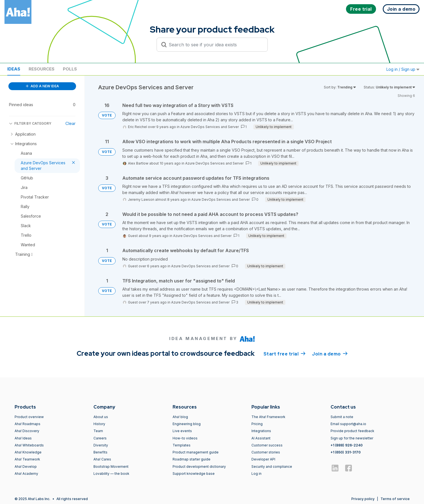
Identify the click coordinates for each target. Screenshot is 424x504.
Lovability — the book (111, 474)
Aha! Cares (102, 459)
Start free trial (285, 354)
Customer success (267, 445)
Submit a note (342, 417)
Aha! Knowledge (28, 452)
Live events (182, 431)
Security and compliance (272, 467)
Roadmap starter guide (192, 459)
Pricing (257, 424)
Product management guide (196, 452)
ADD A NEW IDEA (42, 86)
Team (98, 431)
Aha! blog (180, 417)
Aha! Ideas (23, 438)
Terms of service (395, 499)
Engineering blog (187, 424)
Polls (70, 69)
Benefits (100, 452)
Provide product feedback (352, 431)
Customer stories (266, 452)
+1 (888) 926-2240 (347, 445)
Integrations (261, 431)
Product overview (29, 417)
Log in (256, 474)
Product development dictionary (199, 467)
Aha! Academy (26, 474)
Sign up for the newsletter (352, 438)
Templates (182, 445)
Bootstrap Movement (111, 467)
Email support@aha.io (348, 424)
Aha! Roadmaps (27, 424)
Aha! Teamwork (27, 459)
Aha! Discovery (27, 431)
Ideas (14, 69)
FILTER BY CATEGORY (30, 123)
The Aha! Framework (268, 417)
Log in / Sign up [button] (403, 69)
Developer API (263, 459)
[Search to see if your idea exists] (215, 45)
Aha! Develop (26, 467)
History (99, 424)
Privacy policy (363, 499)
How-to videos (185, 438)
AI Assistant (261, 438)
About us (101, 417)
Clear (70, 123)
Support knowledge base (194, 474)
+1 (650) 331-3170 (346, 452)
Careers (100, 438)
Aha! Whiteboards (29, 445)
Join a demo (330, 354)
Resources (42, 69)
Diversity (101, 445)
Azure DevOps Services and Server (210, 127)
